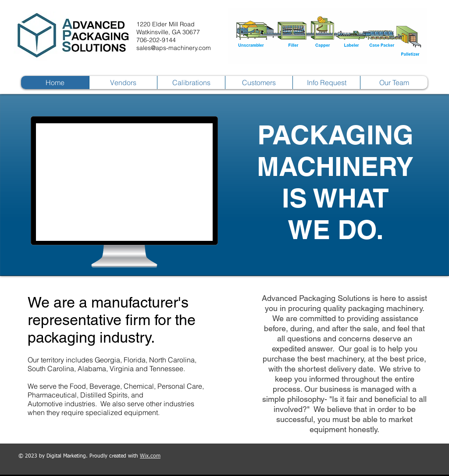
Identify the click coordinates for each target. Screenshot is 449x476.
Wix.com (150, 456)
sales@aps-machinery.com (174, 48)
